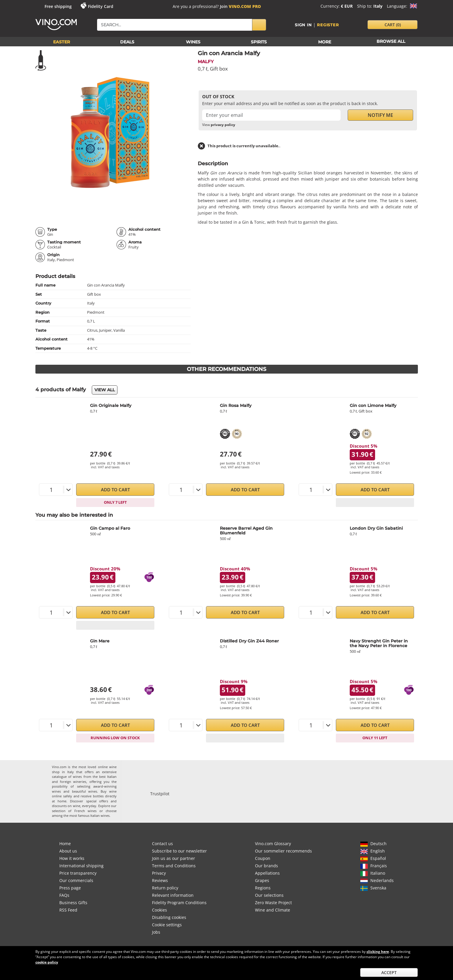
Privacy (159, 873)
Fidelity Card (101, 6)
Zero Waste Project (273, 903)
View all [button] (105, 390)
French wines (85, 811)
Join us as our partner (174, 858)
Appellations (267, 873)
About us (68, 851)
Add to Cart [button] (115, 490)
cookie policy (47, 962)
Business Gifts (73, 903)
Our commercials (76, 880)
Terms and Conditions (174, 866)
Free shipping (58, 6)
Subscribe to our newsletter (179, 851)
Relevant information (173, 895)
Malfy (206, 62)
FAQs (64, 895)
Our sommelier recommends (283, 851)
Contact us (162, 844)
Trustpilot (160, 794)
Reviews (160, 880)
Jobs (156, 932)
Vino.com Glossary (273, 844)
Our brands (266, 866)
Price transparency (78, 873)
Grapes (262, 880)
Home (65, 844)
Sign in (303, 25)
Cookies (160, 910)
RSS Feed (68, 910)
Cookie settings (167, 925)
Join (240, 6)
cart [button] (393, 25)
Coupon (263, 858)
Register (328, 25)
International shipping (81, 866)
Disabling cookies (169, 917)
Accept (389, 972)
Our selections (269, 895)
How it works (72, 858)
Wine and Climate (273, 910)
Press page (70, 888)
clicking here (378, 952)
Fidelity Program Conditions (179, 903)
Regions (263, 888)
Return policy (165, 888)
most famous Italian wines (89, 815)
